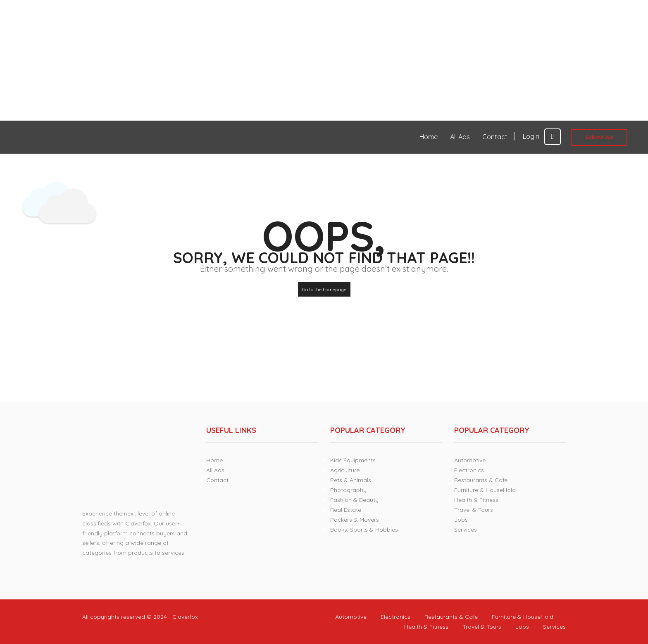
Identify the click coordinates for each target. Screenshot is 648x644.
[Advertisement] (248, 60)
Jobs (461, 520)
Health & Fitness (476, 500)
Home (429, 137)
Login (542, 136)
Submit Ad (599, 137)
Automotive (470, 460)
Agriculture (345, 470)
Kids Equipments (353, 460)
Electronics (469, 470)
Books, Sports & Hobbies (364, 530)
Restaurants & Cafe (481, 480)
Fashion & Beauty (354, 500)
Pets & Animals (351, 480)
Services (466, 530)
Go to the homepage (324, 289)
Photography (348, 490)
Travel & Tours (474, 510)
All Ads (460, 137)
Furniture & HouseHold (485, 490)
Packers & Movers (355, 520)
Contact (495, 137)
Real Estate (346, 510)
